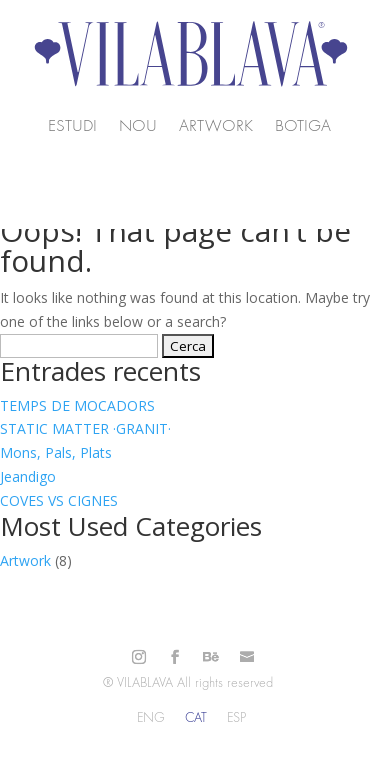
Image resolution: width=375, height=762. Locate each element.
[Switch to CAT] (196, 718)
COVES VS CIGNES (59, 500)
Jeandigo (28, 476)
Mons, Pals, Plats (56, 452)
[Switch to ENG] (151, 718)
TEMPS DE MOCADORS (77, 405)
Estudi (72, 126)
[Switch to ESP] (236, 718)
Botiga (303, 126)
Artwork (216, 126)
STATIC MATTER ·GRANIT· (85, 428)
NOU (138, 126)
